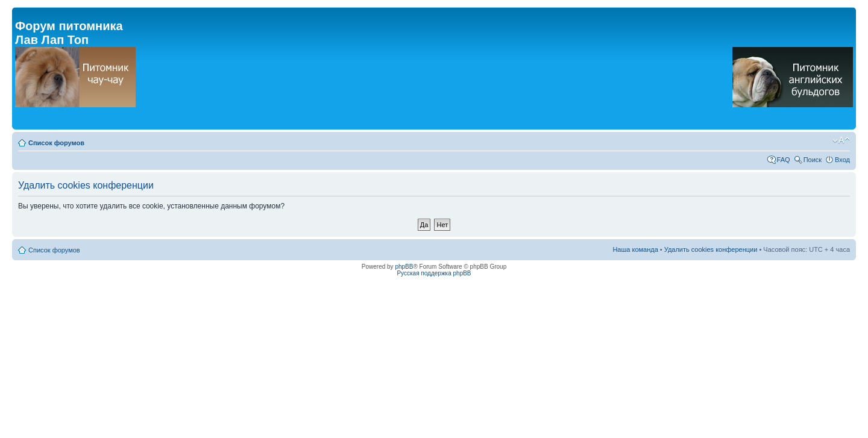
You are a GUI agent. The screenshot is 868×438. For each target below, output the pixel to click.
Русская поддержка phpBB (434, 273)
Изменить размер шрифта (841, 140)
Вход (842, 160)
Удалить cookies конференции (711, 249)
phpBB (404, 267)
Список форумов (56, 143)
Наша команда (635, 249)
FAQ (784, 160)
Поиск (813, 160)
